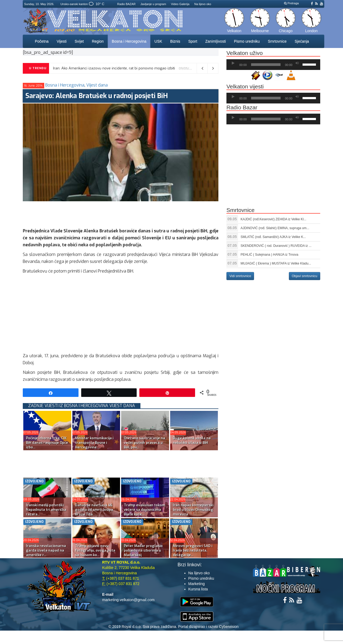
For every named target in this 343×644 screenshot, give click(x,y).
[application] (273, 65)
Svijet (79, 41)
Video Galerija (180, 4)
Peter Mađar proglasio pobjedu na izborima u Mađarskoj (143, 550)
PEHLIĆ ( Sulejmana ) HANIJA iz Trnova (269, 255)
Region (98, 41)
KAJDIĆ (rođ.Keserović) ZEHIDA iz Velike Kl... (273, 219)
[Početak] (233, 63)
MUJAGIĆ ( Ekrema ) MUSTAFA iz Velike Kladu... (276, 263)
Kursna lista (198, 589)
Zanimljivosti (216, 41)
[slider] (266, 65)
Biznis (175, 41)
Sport (193, 41)
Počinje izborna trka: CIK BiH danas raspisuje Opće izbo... (47, 443)
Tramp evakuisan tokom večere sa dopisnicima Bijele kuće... (144, 510)
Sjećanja (302, 41)
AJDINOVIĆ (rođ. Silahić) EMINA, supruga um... (275, 228)
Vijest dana (97, 85)
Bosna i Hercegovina (129, 41)
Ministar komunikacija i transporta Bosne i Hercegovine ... (94, 443)
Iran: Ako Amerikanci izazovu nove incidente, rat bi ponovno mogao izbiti (114, 68)
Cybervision (229, 627)
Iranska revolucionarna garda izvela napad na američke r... (46, 550)
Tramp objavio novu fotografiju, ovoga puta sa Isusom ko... (95, 550)
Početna (42, 41)
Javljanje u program (153, 4)
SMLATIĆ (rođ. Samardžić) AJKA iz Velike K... (273, 237)
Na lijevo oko (203, 4)
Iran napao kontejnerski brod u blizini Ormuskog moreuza (193, 510)
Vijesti (61, 41)
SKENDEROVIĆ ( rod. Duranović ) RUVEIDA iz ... (276, 246)
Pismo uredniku (247, 41)
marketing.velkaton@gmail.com (128, 600)
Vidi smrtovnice (240, 276)
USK (158, 41)
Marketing (197, 584)
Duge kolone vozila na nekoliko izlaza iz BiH (192, 440)
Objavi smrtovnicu (305, 276)
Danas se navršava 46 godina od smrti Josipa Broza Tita (94, 510)
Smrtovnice (277, 41)
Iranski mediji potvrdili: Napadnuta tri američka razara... (46, 510)
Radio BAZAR (126, 4)
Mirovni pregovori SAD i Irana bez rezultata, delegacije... (193, 550)
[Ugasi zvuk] (297, 63)
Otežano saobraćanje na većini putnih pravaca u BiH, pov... (144, 443)
